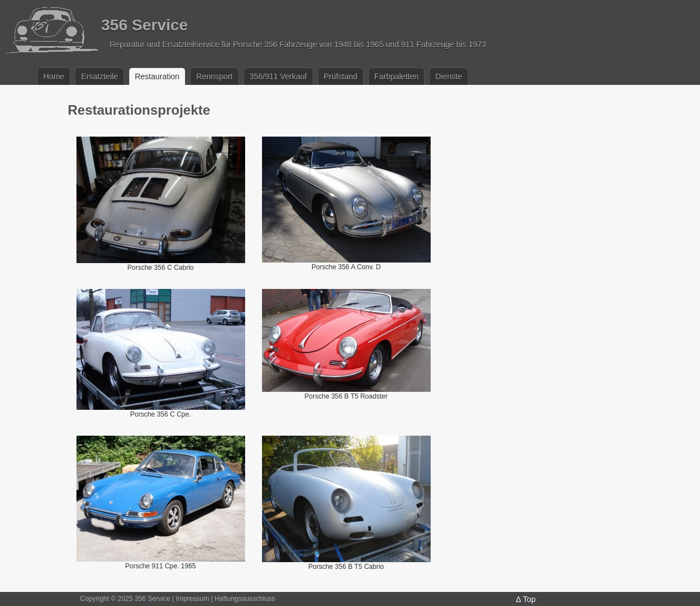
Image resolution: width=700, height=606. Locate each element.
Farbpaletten (397, 76)
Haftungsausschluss (245, 599)
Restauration (157, 76)
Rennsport (214, 76)
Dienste (448, 76)
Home (54, 76)
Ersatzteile (99, 76)
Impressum (193, 599)
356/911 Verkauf (278, 76)
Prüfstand (341, 76)
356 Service (144, 25)
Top (529, 599)
